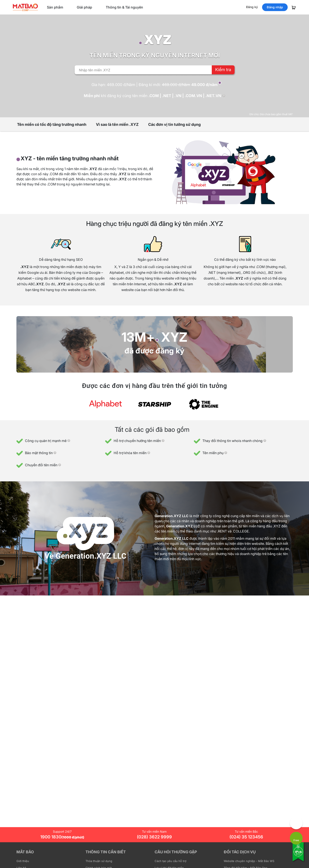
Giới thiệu (23, 861)
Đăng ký (252, 7)
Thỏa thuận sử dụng (99, 861)
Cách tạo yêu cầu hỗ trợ (170, 861)
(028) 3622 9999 (154, 837)
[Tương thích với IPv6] (298, 855)
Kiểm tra (223, 70)
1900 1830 (62, 837)
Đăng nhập (275, 7)
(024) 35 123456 (246, 837)
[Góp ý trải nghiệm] (296, 823)
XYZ (174, 337)
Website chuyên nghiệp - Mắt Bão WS (249, 861)
